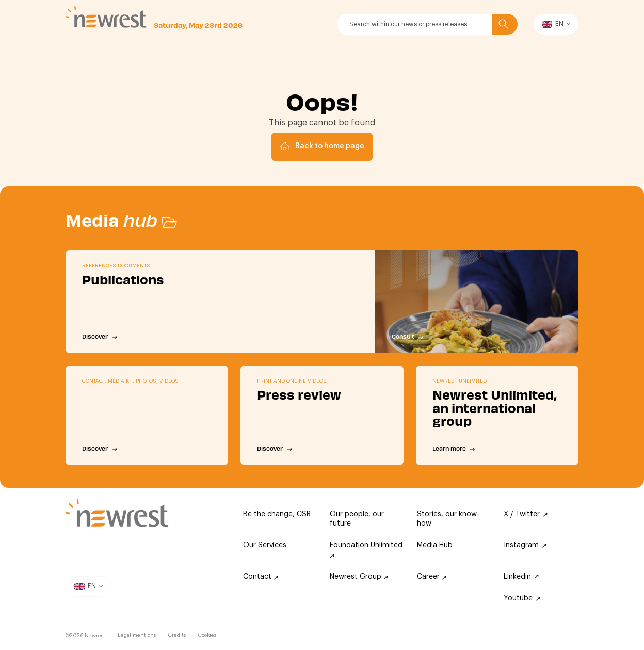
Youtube (522, 598)
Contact (261, 577)
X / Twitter (526, 514)
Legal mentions (137, 635)
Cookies (207, 635)
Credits (177, 635)
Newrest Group (359, 577)
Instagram (525, 545)
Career (432, 577)
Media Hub (435, 545)
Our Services (265, 545)
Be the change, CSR (277, 514)
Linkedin (521, 577)
